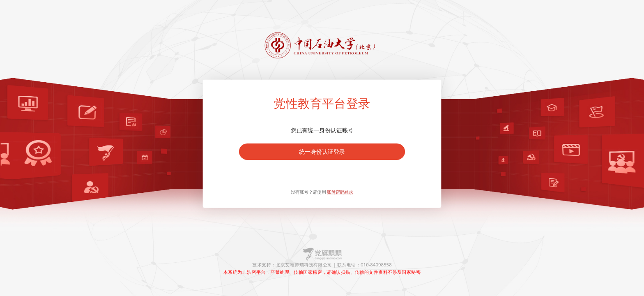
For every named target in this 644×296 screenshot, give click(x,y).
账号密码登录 (340, 192)
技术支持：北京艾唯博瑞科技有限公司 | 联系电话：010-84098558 (322, 265)
